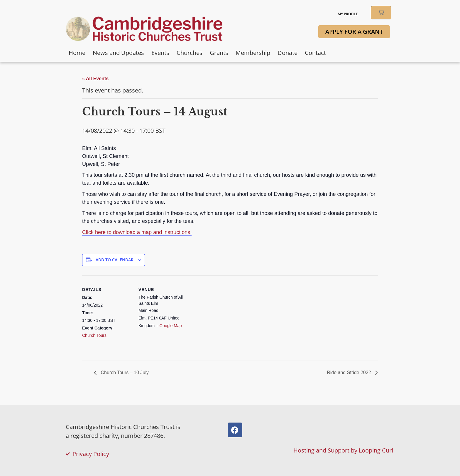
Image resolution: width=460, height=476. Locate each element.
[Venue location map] (226, 316)
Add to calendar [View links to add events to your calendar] (115, 260)
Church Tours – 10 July (124, 372)
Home (77, 53)
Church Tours (94, 335)
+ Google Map (169, 326)
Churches (190, 53)
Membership (253, 53)
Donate (287, 53)
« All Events (95, 79)
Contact (315, 53)
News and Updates (118, 53)
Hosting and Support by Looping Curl (343, 450)
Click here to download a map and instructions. (137, 232)
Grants (219, 53)
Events (160, 53)
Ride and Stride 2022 (350, 372)
